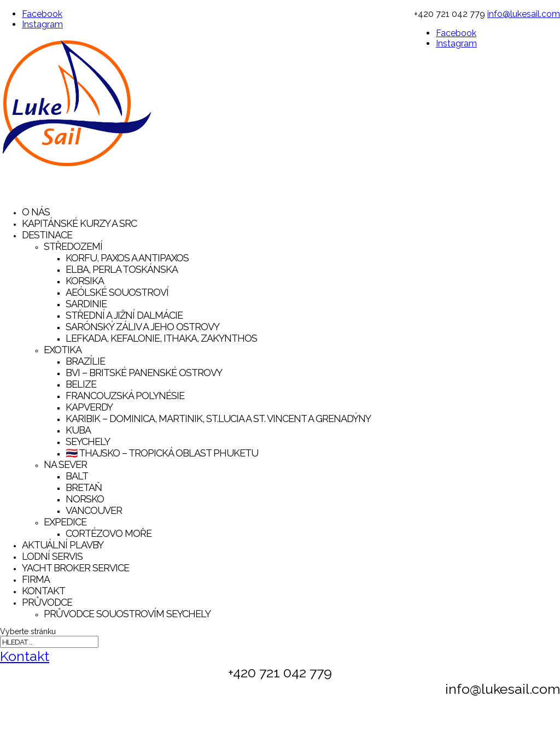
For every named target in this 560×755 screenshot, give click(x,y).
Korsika (85, 281)
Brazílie (85, 361)
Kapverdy (89, 407)
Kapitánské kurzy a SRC (79, 223)
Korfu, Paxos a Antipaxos (127, 258)
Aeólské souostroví (117, 292)
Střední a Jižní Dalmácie (124, 315)
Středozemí (73, 246)
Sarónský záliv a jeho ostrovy (142, 327)
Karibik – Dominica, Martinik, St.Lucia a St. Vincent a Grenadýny (218, 419)
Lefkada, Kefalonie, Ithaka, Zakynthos (161, 338)
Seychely (88, 441)
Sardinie (86, 304)
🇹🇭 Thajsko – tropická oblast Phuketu (162, 453)
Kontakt (25, 656)
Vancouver (94, 510)
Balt (77, 476)
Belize (81, 384)
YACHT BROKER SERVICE (75, 568)
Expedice (65, 522)
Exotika (63, 350)
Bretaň (84, 487)
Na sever (65, 464)
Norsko (85, 499)
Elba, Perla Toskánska (122, 269)
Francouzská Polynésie (125, 396)
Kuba (78, 430)
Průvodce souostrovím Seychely (127, 614)
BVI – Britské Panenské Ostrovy (144, 373)
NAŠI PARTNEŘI (517, 741)
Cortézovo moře (109, 533)
